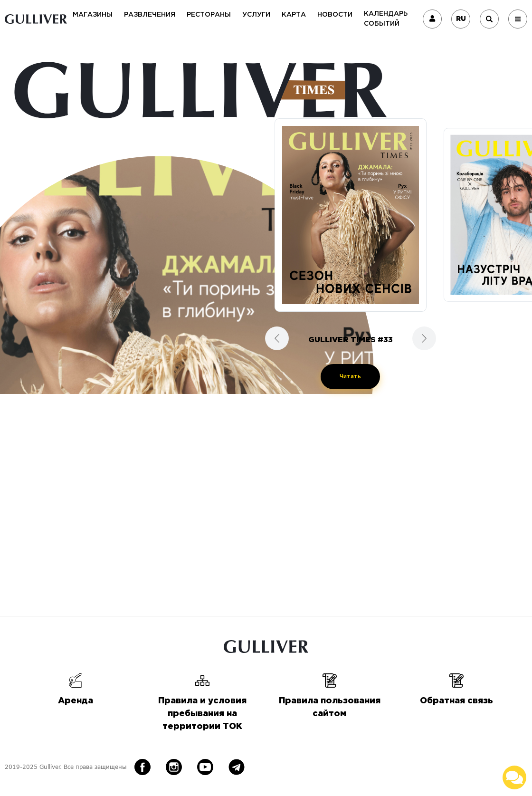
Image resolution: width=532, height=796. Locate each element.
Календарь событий (386, 19)
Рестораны (209, 15)
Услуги (256, 15)
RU (461, 19)
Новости (335, 15)
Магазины (93, 15)
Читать (350, 377)
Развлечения (150, 15)
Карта (294, 15)
